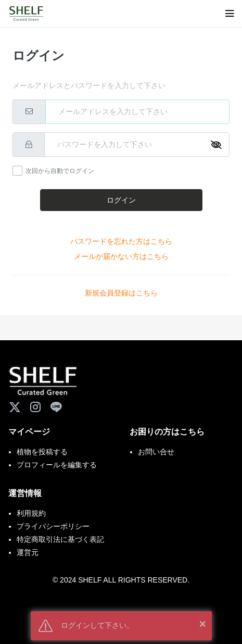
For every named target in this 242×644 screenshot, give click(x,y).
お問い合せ (156, 452)
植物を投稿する (42, 452)
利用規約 (31, 513)
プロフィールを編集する (57, 465)
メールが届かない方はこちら (121, 256)
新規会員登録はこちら (121, 293)
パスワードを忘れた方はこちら (121, 241)
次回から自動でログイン (60, 171)
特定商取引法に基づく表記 (60, 539)
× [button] (202, 623)
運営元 (28, 552)
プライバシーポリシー (53, 526)
